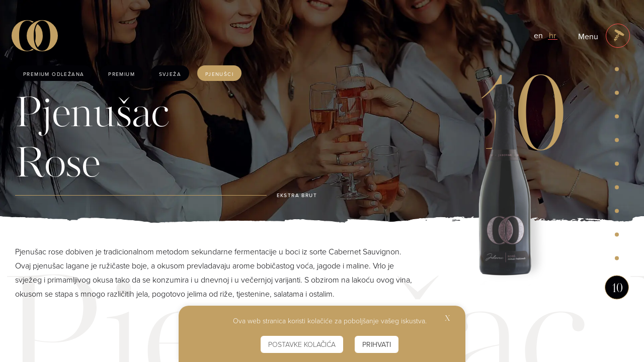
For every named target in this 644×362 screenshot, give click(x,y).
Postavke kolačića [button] (302, 344)
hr (552, 35)
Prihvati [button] (377, 344)
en (538, 35)
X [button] (448, 319)
